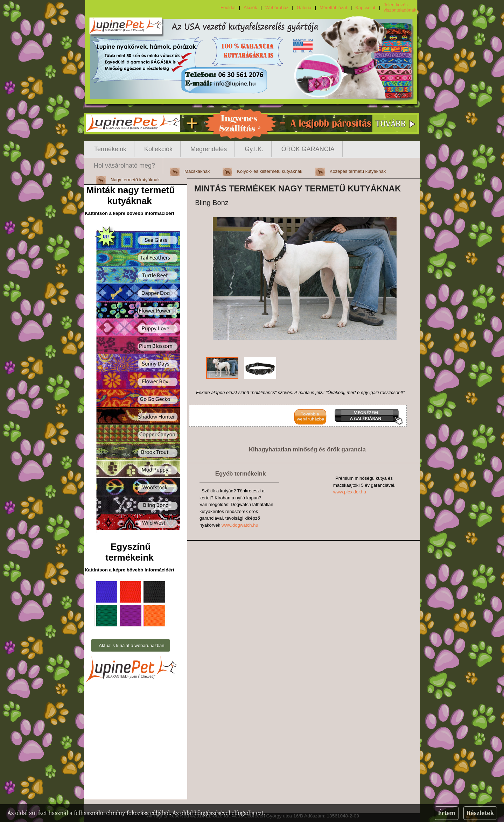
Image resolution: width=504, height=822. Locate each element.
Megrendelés (209, 149)
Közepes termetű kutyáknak (358, 171)
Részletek (480, 813)
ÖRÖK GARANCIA (308, 149)
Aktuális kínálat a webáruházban (131, 645)
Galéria (304, 8)
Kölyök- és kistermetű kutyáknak (269, 171)
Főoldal (228, 8)
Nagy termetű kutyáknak (135, 180)
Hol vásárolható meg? (124, 166)
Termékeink (110, 149)
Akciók (250, 8)
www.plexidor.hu (350, 492)
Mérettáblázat (333, 8)
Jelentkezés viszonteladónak (400, 7)
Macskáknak (197, 171)
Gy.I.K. (254, 149)
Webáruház (277, 8)
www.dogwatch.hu (240, 525)
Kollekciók (158, 149)
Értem (447, 813)
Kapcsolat (365, 8)
